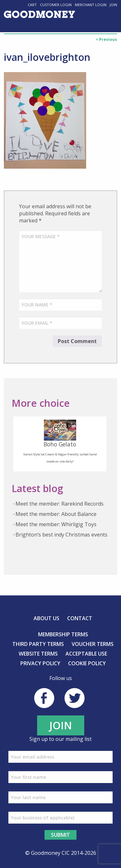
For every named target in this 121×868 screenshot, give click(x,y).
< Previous (106, 39)
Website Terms (38, 654)
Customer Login (56, 5)
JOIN (61, 725)
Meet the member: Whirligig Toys (56, 524)
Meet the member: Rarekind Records (60, 504)
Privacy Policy (40, 663)
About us (46, 618)
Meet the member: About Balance (56, 514)
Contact (80, 618)
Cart (32, 5)
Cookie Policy (87, 663)
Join (113, 5)
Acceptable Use (86, 654)
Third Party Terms (38, 644)
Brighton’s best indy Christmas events (61, 535)
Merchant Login (91, 5)
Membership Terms (63, 634)
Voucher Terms (93, 644)
